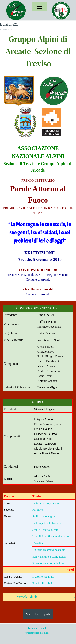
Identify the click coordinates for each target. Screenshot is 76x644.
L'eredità (38, 543)
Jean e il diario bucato (45, 530)
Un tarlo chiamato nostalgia (49, 550)
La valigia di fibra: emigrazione (51, 536)
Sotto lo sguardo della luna (48, 563)
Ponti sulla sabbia (43, 583)
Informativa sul (37, 628)
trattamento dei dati (37, 633)
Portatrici (38, 510)
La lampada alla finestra (47, 523)
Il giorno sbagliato (43, 577)
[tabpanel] (38, 51)
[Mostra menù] (39, 7)
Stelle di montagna (44, 516)
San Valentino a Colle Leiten (49, 557)
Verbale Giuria (27, 597)
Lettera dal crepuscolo (46, 503)
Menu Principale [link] (38, 614)
